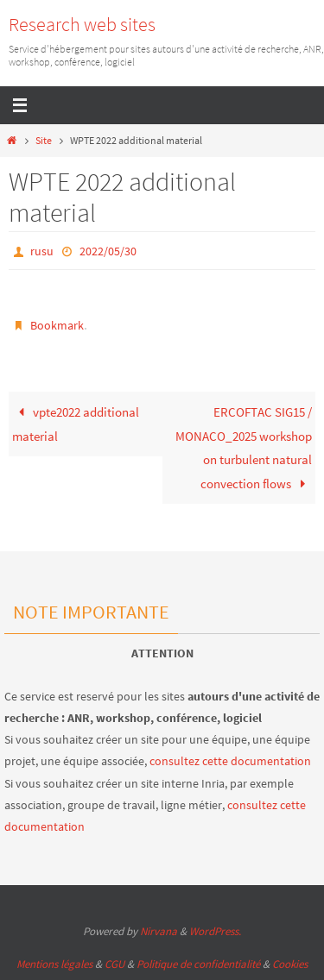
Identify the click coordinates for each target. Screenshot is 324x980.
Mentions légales (54, 964)
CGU (114, 964)
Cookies (290, 964)
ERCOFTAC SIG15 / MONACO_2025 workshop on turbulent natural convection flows (244, 448)
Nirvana (159, 931)
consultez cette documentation (230, 761)
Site (44, 140)
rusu (42, 251)
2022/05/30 (108, 251)
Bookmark (57, 325)
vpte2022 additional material (76, 424)
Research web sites (82, 24)
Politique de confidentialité (198, 964)
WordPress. (215, 931)
